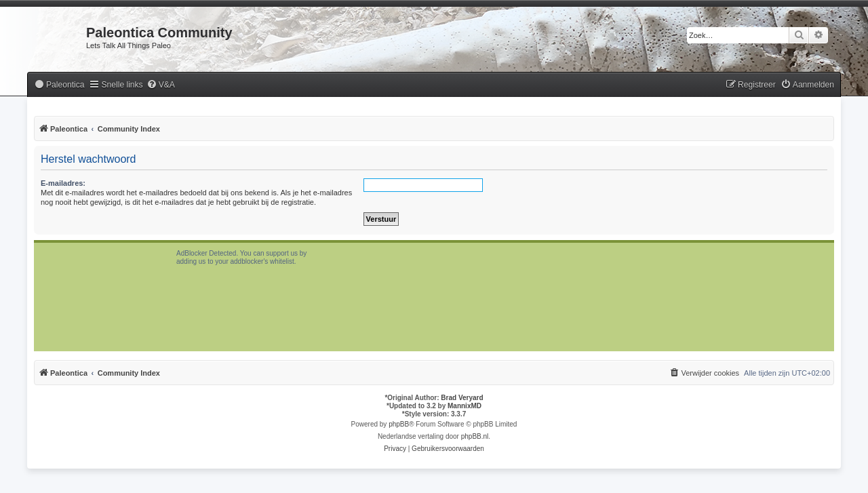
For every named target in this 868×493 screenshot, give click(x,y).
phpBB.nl (475, 436)
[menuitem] (59, 85)
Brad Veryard (462, 398)
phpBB (399, 424)
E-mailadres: (63, 183)
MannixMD (465, 406)
